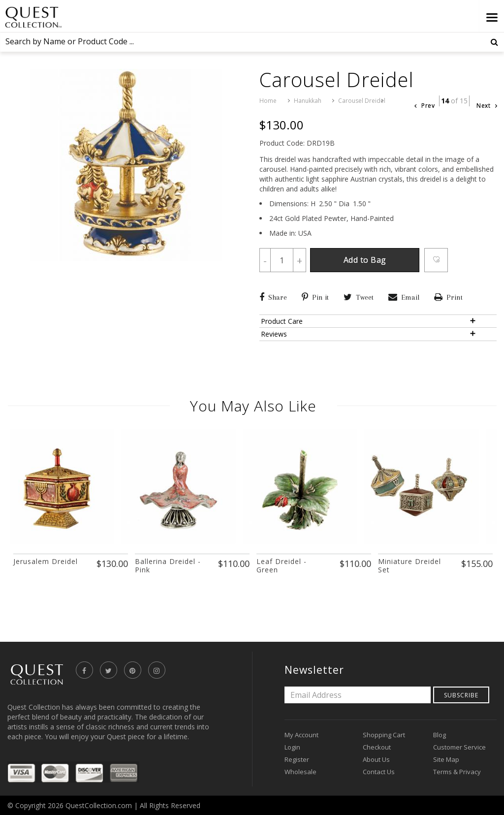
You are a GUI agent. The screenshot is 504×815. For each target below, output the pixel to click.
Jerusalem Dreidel (46, 561)
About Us (376, 759)
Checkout (377, 747)
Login (292, 747)
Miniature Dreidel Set (409, 565)
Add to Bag (372, 261)
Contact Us (379, 771)
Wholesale (300, 771)
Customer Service (459, 747)
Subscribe (461, 695)
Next (487, 106)
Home (268, 101)
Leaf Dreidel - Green (282, 565)
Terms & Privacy (457, 771)
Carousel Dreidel (362, 101)
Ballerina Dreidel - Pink (168, 565)
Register (297, 759)
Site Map (446, 759)
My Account (301, 734)
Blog (440, 734)
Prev (425, 106)
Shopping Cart (384, 734)
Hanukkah (308, 101)
